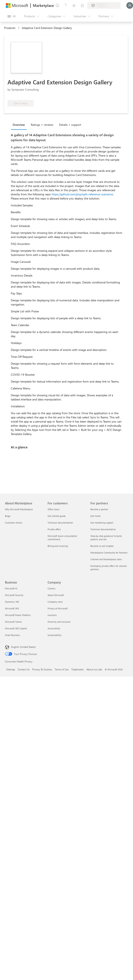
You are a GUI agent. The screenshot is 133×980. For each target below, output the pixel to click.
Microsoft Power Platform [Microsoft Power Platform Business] (18, 615)
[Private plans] (82, 5)
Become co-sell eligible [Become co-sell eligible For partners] (102, 546)
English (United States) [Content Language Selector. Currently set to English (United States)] (23, 647)
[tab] (20, 125)
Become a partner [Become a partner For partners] (99, 509)
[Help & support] (66, 5)
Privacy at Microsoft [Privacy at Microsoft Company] (58, 608)
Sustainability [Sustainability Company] (54, 635)
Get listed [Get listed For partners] (95, 516)
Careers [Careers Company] (52, 588)
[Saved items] (74, 5)
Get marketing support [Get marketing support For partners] (102, 523)
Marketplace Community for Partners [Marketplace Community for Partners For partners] (109, 553)
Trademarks (78, 669)
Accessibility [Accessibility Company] (54, 628)
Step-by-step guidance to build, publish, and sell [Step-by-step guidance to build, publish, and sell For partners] (106, 538)
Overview (19, 125)
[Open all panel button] (12, 16)
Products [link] (10, 28)
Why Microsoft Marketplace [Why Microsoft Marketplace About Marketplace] (19, 509)
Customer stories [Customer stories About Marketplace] (14, 523)
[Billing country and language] (104, 5)
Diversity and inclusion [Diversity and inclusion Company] (59, 622)
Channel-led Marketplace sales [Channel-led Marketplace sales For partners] (106, 559)
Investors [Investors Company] (52, 615)
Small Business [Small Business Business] (12, 635)
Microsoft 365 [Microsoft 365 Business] (12, 608)
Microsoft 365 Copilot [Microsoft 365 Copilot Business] (16, 628)
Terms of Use (62, 669)
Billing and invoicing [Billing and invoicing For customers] (58, 546)
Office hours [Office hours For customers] (54, 509)
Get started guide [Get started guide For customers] (57, 516)
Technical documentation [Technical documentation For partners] (103, 529)
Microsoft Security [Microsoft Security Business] (14, 595)
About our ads (94, 669)
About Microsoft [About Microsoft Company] (56, 595)
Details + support (70, 125)
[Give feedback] (57, 5)
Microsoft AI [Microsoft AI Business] (11, 588)
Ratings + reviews (42, 125)
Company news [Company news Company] (55, 602)
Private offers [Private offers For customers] (54, 529)
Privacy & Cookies (42, 669)
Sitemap (11, 669)
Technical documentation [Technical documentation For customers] (60, 523)
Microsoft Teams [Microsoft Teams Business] (13, 622)
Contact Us (24, 669)
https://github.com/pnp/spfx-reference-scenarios (82, 194)
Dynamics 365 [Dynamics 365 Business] (12, 602)
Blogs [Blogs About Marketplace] (8, 516)
